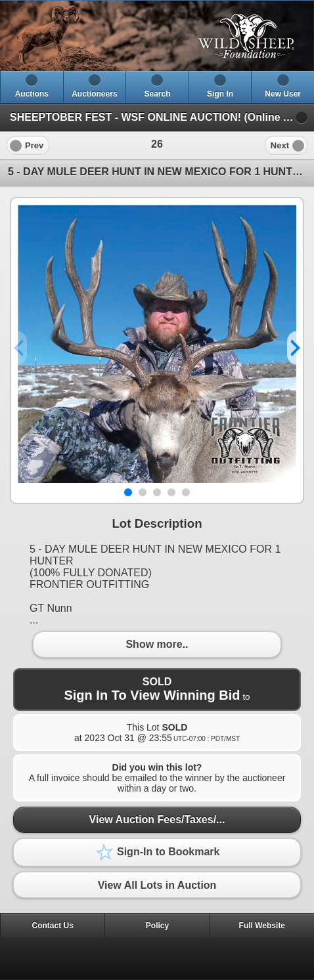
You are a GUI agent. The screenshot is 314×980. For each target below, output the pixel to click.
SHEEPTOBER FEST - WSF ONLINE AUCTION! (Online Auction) (162, 117)
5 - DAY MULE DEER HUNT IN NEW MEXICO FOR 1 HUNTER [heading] (157, 172)
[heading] (157, 36)
